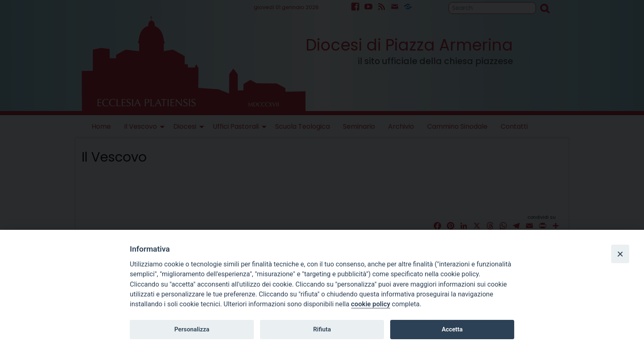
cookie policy (371, 304)
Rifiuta (322, 329)
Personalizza (192, 329)
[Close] (620, 254)
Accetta (452, 329)
